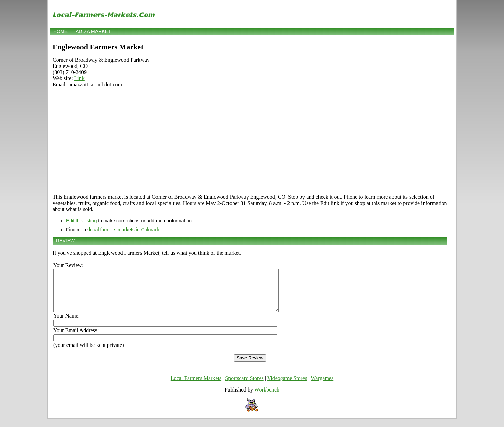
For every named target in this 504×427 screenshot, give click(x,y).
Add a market (93, 31)
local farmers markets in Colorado (125, 230)
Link (79, 78)
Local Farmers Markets (196, 386)
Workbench (267, 398)
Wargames (322, 386)
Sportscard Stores (244, 386)
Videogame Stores (287, 386)
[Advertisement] (250, 141)
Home (60, 31)
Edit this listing (81, 221)
